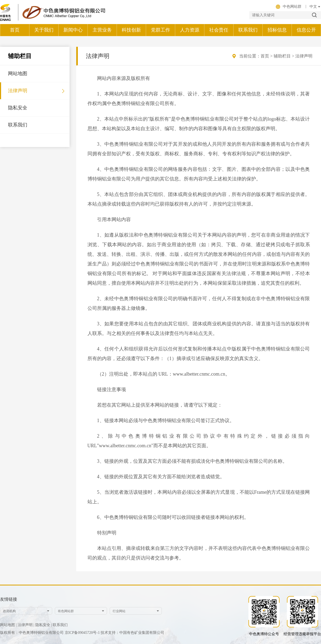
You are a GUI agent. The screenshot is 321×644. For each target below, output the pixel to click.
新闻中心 (73, 30)
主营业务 (102, 30)
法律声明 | (26, 625)
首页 (15, 30)
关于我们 (44, 30)
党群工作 (160, 30)
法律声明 (18, 91)
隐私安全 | (44, 625)
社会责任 (219, 30)
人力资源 (190, 30)
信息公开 (306, 30)
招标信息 (277, 30)
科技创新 (131, 30)
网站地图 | (8, 625)
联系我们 (248, 30)
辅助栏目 (282, 56)
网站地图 (18, 74)
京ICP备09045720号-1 (83, 633)
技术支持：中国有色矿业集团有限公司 (132, 633)
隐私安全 (18, 108)
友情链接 (9, 599)
